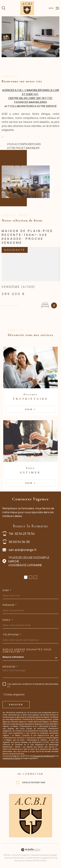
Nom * (7, 590)
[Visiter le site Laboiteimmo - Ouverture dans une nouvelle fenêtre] (30, 850)
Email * (8, 620)
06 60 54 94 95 (19, 542)
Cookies (43, 861)
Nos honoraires (12, 858)
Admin (53, 858)
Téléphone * (12, 635)
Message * (10, 667)
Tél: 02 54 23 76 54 (22, 534)
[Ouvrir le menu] (54, 8)
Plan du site (26, 858)
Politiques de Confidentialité (43, 756)
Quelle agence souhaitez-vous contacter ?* (27, 651)
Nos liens (19, 861)
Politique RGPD (31, 861)
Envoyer (16, 704)
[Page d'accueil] (27, 8)
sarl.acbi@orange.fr (23, 550)
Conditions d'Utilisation (12, 758)
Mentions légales (40, 858)
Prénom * (10, 605)
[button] (26, 577)
